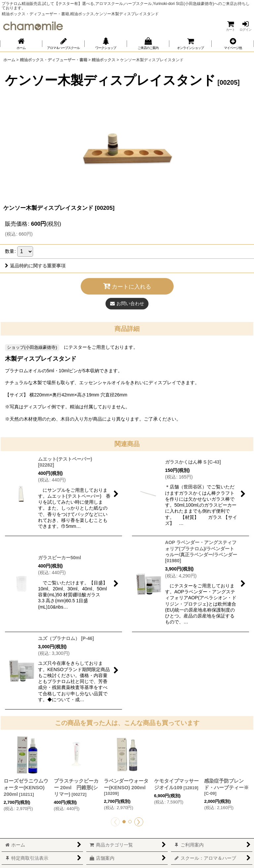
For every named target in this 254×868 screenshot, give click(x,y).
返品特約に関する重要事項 (35, 266)
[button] (233, 44)
